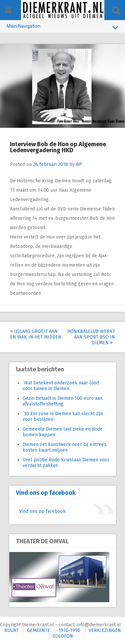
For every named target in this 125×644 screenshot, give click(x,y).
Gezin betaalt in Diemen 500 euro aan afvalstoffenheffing (62, 401)
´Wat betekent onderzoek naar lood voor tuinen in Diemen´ (61, 386)
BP (79, 164)
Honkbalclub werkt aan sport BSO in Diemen (91, 337)
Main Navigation (62, 27)
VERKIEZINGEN (105, 630)
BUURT (11, 630)
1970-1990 (69, 630)
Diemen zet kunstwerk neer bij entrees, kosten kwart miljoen (65, 447)
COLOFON (63, 636)
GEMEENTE (38, 630)
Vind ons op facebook (46, 493)
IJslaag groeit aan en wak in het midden (36, 334)
